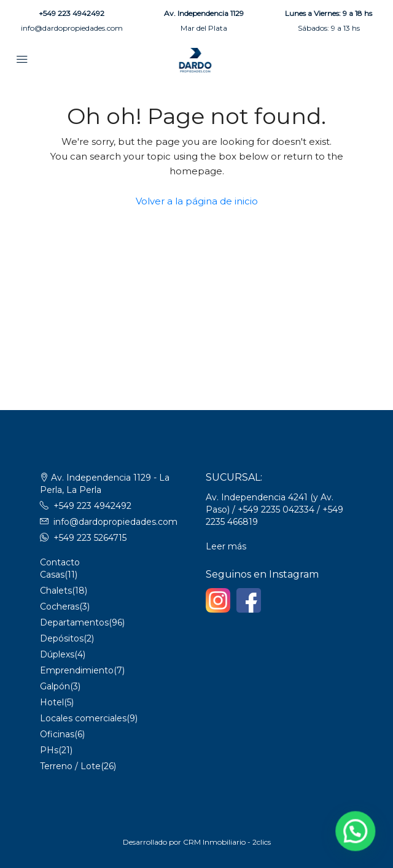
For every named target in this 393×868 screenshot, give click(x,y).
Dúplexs (57, 654)
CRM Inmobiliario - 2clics (227, 842)
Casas (52, 575)
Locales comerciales (83, 718)
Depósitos (62, 638)
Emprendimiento (77, 670)
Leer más (226, 546)
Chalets (56, 591)
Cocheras (60, 606)
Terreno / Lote (70, 766)
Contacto (60, 562)
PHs (49, 750)
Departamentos (74, 622)
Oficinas (57, 734)
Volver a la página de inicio (197, 201)
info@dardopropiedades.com (72, 28)
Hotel (52, 702)
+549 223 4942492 (72, 13)
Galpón (55, 686)
